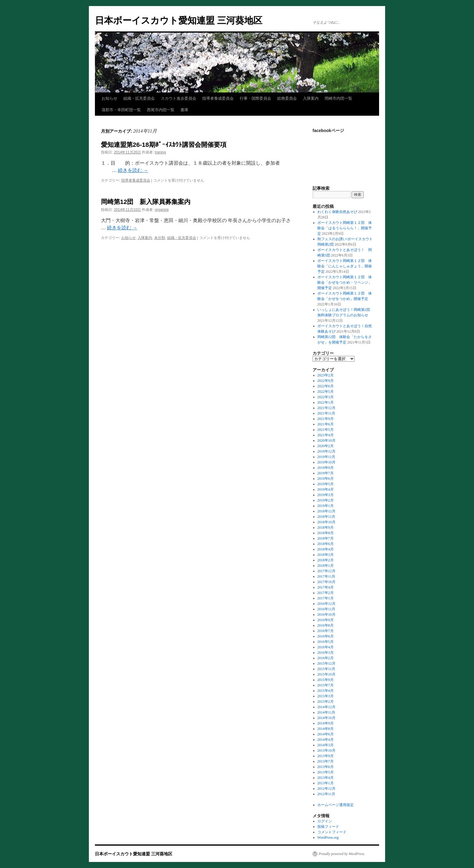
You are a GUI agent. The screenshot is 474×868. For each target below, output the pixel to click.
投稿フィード (328, 827)
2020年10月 (326, 440)
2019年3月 (326, 495)
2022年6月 (326, 386)
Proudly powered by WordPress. (342, 854)
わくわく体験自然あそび (337, 212)
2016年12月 (326, 604)
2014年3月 (326, 745)
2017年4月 (326, 587)
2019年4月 (326, 489)
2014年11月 (326, 712)
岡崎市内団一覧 (338, 98)
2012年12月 (326, 789)
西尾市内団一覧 (161, 110)
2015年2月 (326, 702)
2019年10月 (326, 462)
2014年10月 (326, 718)
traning (160, 152)
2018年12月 (326, 511)
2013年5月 (326, 772)
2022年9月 (326, 381)
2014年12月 (326, 707)
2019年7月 (326, 473)
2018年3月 (326, 555)
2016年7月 (326, 631)
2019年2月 (326, 500)
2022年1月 (326, 402)
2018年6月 (326, 544)
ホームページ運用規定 (336, 805)
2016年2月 (326, 658)
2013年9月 (326, 756)
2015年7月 (326, 685)
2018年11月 (326, 517)
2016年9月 (326, 620)
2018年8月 (326, 533)
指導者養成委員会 (218, 98)
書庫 (184, 110)
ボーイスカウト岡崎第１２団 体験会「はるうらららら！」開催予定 (345, 228)
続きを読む (133, 170)
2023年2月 (326, 375)
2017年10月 (326, 582)
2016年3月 (326, 653)
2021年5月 (326, 430)
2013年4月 (326, 778)
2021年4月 (326, 435)
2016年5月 (326, 642)
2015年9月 (326, 680)
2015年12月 (326, 663)
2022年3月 (326, 397)
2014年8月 (326, 729)
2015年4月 (326, 691)
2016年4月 (326, 647)
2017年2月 (326, 593)
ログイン (325, 821)
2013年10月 (326, 750)
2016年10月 (326, 615)
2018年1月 (326, 566)
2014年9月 (326, 723)
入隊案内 (311, 98)
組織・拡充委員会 (139, 98)
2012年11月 (326, 794)
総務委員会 (287, 98)
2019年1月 (326, 506)
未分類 (160, 238)
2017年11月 (326, 576)
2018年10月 (326, 522)
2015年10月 (326, 674)
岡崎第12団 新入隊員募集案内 (146, 202)
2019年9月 (326, 468)
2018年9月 (326, 528)
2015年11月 (326, 669)
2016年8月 (326, 625)
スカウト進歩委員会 (179, 98)
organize (162, 210)
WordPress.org (328, 837)
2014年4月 (326, 740)
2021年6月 (326, 424)
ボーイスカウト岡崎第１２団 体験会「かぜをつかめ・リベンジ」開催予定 (345, 282)
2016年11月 (326, 609)
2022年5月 (326, 392)
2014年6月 (326, 734)
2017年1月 (326, 598)
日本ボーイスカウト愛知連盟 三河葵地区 (179, 20)
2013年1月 (326, 783)
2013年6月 (326, 767)
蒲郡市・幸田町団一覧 (121, 110)
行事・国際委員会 (255, 98)
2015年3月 (326, 696)
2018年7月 (326, 538)
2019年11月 (326, 457)
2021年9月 (326, 419)
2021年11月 (326, 413)
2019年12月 (326, 451)
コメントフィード (332, 832)
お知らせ (109, 98)
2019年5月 (326, 484)
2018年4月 (326, 549)
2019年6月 (326, 479)
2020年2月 (326, 446)
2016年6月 (326, 636)
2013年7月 (326, 761)
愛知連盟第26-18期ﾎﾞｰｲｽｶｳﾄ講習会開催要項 (164, 145)
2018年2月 (326, 560)
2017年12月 (326, 571)
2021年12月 (326, 408)
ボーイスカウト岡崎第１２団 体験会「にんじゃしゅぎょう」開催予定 (345, 266)
